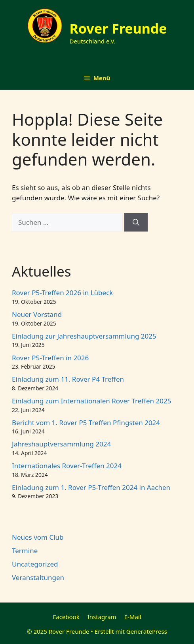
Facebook (66, 617)
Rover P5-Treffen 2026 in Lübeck (62, 293)
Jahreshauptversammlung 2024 (61, 444)
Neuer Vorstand (37, 314)
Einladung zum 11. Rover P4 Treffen (68, 379)
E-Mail (133, 617)
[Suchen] (136, 222)
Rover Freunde (118, 28)
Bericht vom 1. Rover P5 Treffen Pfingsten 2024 (86, 423)
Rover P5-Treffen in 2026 (50, 358)
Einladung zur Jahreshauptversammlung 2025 (84, 336)
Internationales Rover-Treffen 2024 (67, 466)
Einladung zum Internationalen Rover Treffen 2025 (91, 401)
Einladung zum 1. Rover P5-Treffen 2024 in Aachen (91, 487)
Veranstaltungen (38, 577)
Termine (25, 551)
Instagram (102, 617)
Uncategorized (35, 564)
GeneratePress (147, 631)
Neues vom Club (38, 537)
